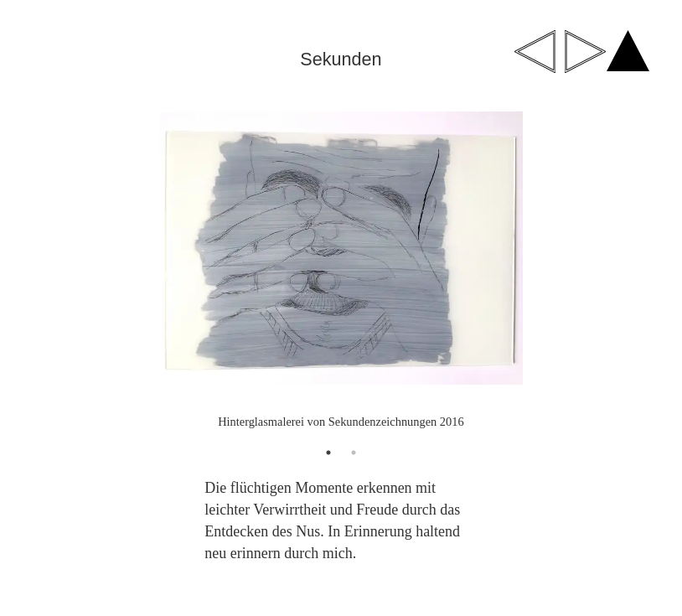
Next (627, 272)
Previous (55, 272)
